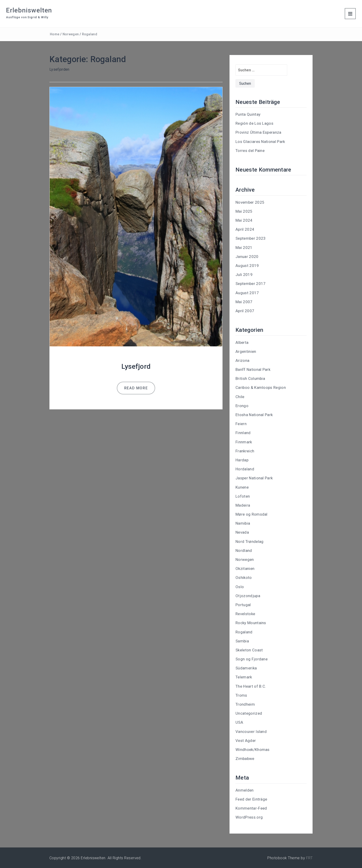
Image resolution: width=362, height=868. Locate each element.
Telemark (244, 677)
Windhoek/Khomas (253, 750)
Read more (136, 388)
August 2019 (247, 266)
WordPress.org (249, 817)
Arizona (242, 360)
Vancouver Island (251, 732)
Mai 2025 (244, 211)
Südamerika (246, 668)
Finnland (243, 433)
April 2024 (245, 229)
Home (55, 34)
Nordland (244, 550)
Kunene (242, 487)
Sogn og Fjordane (252, 659)
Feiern (241, 424)
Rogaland (90, 34)
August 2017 (247, 293)
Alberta (242, 342)
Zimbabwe (245, 759)
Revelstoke (245, 614)
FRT (309, 858)
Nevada (242, 532)
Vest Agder (246, 741)
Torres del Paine (250, 151)
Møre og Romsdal (252, 514)
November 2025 (250, 202)
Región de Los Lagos (254, 123)
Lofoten (243, 496)
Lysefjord (136, 366)
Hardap (242, 460)
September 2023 (250, 238)
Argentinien (246, 351)
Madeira (243, 505)
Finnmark (244, 442)
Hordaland (245, 469)
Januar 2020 (247, 257)
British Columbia (250, 378)
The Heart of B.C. (251, 686)
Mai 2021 (244, 248)
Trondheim (245, 704)
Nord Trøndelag (249, 541)
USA (239, 722)
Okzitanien (245, 569)
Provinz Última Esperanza (258, 132)
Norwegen (71, 34)
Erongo (242, 406)
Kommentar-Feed (251, 808)
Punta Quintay (248, 114)
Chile (240, 397)
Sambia (242, 641)
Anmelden (245, 790)
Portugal (243, 605)
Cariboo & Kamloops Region (261, 387)
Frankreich (245, 451)
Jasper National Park (254, 478)
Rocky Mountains (251, 623)
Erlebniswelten (29, 10)
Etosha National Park (254, 415)
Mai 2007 (244, 302)
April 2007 (245, 311)
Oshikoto (244, 578)
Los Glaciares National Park (260, 142)
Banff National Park (253, 369)
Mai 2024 (244, 220)
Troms (241, 695)
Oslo (240, 587)
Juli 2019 (244, 275)
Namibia (243, 523)
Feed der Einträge (251, 799)
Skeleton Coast (249, 650)
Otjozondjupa (248, 596)
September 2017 (250, 284)
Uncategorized (249, 713)
